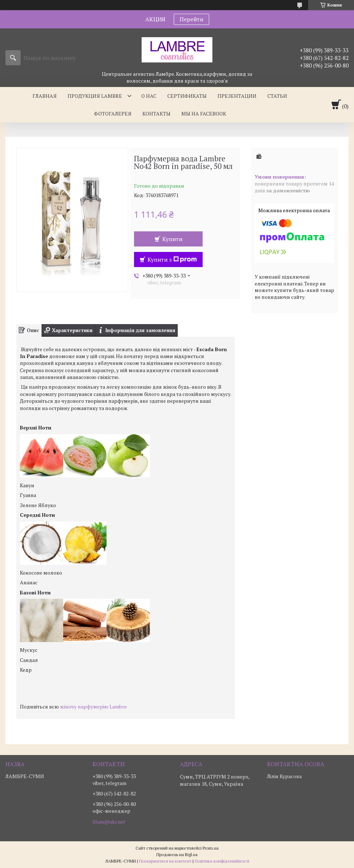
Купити (172, 239)
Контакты (156, 114)
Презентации (237, 96)
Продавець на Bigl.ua (177, 854)
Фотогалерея (113, 114)
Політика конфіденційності (222, 861)
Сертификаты (187, 96)
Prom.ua (211, 848)
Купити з (172, 259)
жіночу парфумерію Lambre (93, 706)
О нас (149, 96)
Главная (45, 96)
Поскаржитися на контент (165, 861)
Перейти (191, 19)
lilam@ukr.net (109, 822)
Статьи (277, 96)
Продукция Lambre (95, 96)
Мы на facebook (204, 114)
